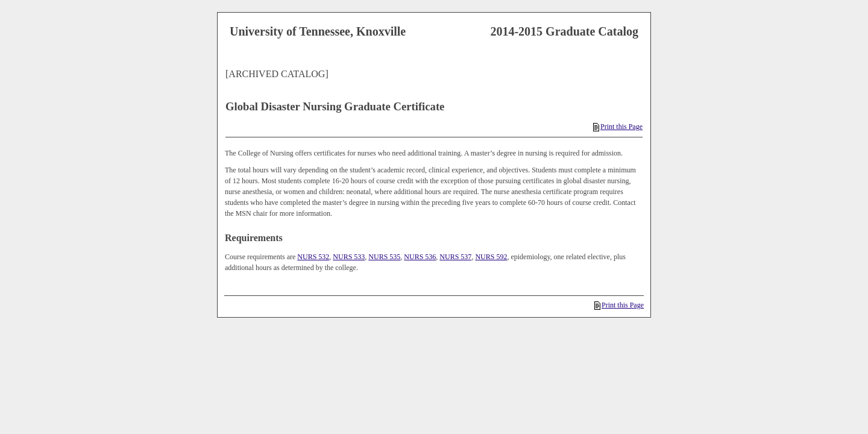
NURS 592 (491, 257)
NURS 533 (349, 257)
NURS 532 (313, 257)
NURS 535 (384, 257)
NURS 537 (455, 257)
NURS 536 (420, 257)
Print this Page (618, 127)
